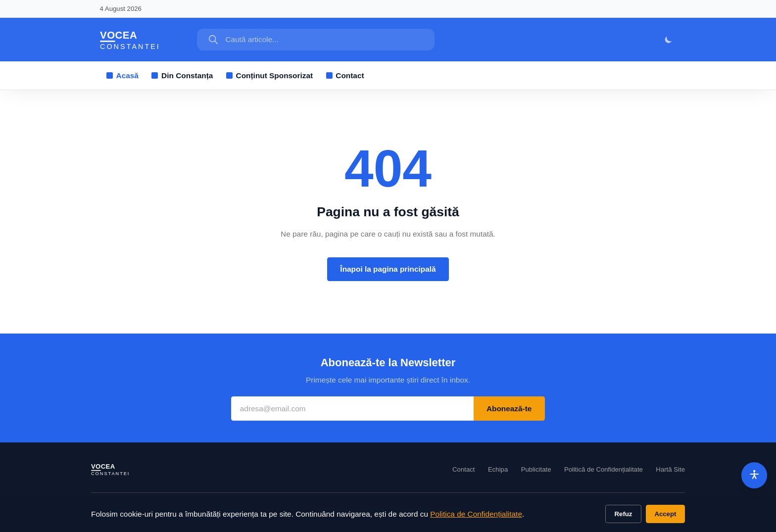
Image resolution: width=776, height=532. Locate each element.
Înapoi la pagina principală (388, 269)
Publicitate (536, 469)
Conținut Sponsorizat (269, 75)
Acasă (122, 75)
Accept (665, 514)
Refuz (624, 514)
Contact (345, 75)
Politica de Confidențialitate (476, 514)
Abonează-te (509, 409)
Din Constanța (182, 75)
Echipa (498, 469)
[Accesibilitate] (754, 475)
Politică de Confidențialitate (604, 469)
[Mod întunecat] (669, 40)
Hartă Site (670, 469)
